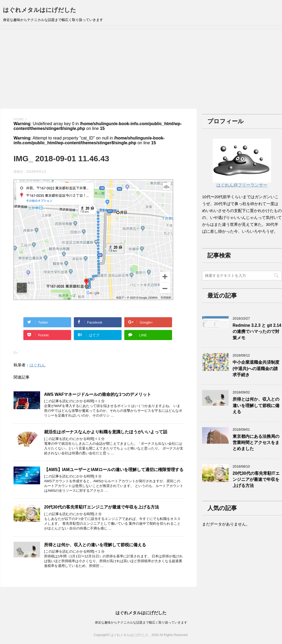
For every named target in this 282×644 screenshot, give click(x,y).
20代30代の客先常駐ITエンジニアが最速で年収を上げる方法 (102, 507)
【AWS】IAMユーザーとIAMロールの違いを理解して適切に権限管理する (114, 470)
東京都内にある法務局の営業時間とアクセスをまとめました (256, 443)
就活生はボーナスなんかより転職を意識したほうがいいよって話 (106, 432)
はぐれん (37, 365)
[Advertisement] (141, 69)
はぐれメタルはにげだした (40, 10)
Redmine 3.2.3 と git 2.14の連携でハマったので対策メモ (257, 332)
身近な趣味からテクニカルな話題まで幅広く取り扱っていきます (141, 622)
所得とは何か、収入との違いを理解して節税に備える (95, 545)
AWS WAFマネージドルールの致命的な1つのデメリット (98, 394)
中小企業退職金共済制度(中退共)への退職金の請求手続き (256, 368)
